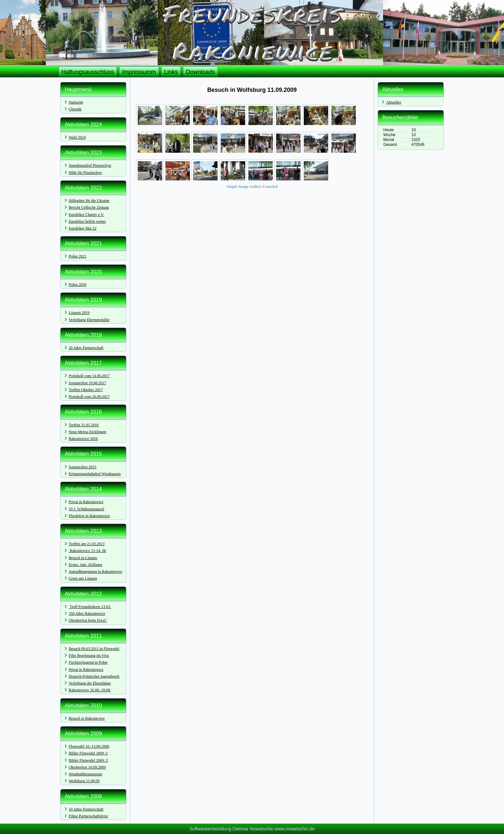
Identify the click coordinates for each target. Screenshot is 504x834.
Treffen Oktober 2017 (86, 390)
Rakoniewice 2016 (83, 439)
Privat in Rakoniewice (86, 502)
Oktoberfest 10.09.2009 (87, 767)
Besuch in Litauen (83, 558)
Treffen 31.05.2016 (84, 425)
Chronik (75, 109)
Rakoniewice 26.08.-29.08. (90, 690)
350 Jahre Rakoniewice (87, 614)
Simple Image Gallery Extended (252, 187)
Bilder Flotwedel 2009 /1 (88, 753)
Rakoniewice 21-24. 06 (87, 551)
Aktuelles (394, 102)
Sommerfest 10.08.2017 (87, 383)
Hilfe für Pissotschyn (85, 173)
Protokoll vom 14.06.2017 (89, 376)
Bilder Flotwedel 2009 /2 (88, 760)
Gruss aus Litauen (83, 578)
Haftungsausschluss (88, 72)
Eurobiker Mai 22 (83, 228)
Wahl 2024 (77, 137)
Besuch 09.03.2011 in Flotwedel (94, 649)
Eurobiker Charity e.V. (86, 215)
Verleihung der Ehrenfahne (90, 683)
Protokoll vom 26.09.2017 (89, 397)
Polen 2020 (77, 285)
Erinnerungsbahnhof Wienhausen (95, 474)
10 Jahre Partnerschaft (86, 809)
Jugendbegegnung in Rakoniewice (96, 572)
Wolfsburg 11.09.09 (84, 781)
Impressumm (139, 72)
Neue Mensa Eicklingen (87, 432)
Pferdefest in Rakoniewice (89, 516)
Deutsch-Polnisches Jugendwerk (94, 676)
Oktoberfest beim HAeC (88, 620)
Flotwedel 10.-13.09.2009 (89, 746)
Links (171, 72)
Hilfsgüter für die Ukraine (89, 201)
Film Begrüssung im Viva (89, 656)
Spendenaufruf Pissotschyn (90, 165)
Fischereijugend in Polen (88, 662)
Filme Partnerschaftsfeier (88, 816)
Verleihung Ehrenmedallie (89, 320)
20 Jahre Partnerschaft (86, 348)
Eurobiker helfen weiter (87, 221)
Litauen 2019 (79, 313)
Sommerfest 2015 (83, 467)
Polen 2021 (77, 256)
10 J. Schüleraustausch (86, 509)
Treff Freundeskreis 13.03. (90, 607)
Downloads (200, 72)
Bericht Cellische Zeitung (89, 207)
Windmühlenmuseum (85, 774)
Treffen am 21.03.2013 (87, 544)
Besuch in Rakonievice (87, 718)
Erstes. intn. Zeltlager (85, 565)
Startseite (76, 102)
